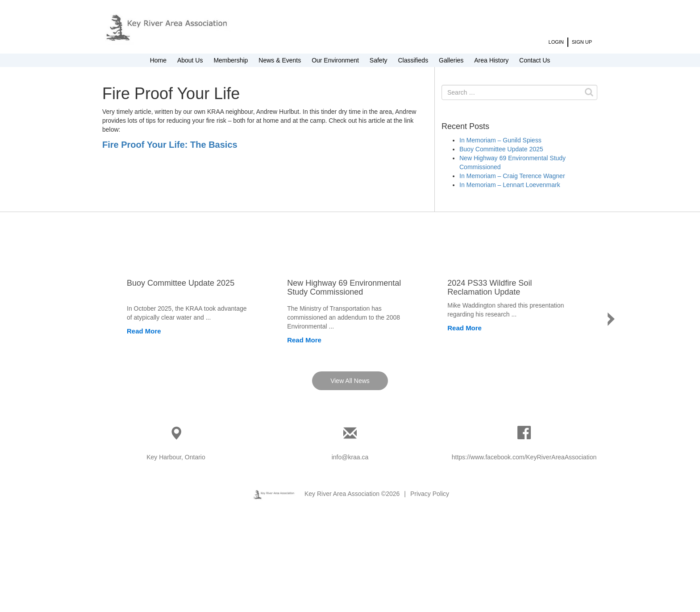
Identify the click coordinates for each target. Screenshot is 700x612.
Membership (231, 60)
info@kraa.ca (350, 546)
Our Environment (335, 60)
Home (158, 60)
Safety (379, 60)
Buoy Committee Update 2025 (501, 149)
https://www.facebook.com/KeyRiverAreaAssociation (524, 546)
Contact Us (535, 60)
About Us (190, 60)
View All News (350, 470)
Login (556, 42)
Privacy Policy (430, 583)
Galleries (451, 60)
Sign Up (582, 42)
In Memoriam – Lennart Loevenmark (510, 185)
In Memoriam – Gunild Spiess (500, 140)
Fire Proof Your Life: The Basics (170, 145)
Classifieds (413, 60)
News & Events (280, 60)
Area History (491, 60)
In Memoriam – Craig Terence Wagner (512, 176)
